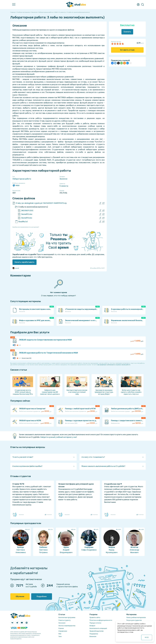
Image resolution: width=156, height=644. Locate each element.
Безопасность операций (98, 628)
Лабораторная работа (22, 179)
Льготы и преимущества (67, 626)
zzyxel (16, 268)
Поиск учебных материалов (136, 618)
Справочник (63, 631)
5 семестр (64, 186)
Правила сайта (95, 618)
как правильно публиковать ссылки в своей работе (114, 365)
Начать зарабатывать (24, 262)
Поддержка (94, 634)
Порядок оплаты (95, 623)
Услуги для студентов (134, 620)
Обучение (20, 596)
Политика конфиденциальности (101, 620)
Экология (63, 179)
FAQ (60, 634)
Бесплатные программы (67, 618)
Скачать (127, 32)
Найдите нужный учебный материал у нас (58, 437)
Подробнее (42, 596)
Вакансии (93, 636)
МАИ (16, 186)
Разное (61, 628)
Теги (60, 636)
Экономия (62, 623)
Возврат (92, 626)
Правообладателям (97, 631)
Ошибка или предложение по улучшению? (26, 227)
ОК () (147, 637)
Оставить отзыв (127, 50)
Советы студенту (65, 620)
